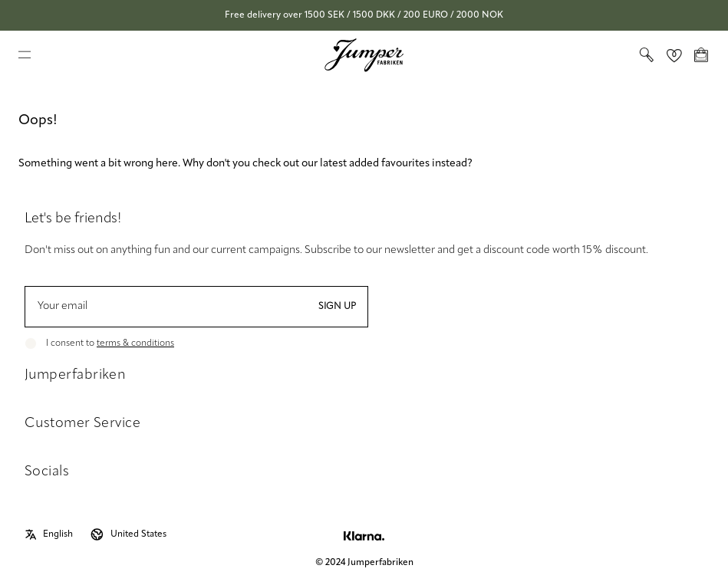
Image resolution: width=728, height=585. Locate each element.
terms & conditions (135, 343)
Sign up (337, 307)
